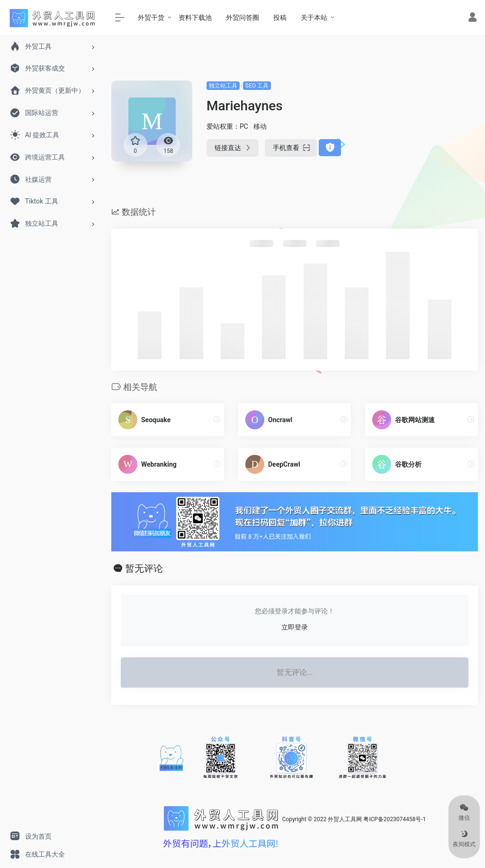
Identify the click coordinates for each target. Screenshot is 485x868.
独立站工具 (223, 86)
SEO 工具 (257, 86)
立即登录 (295, 627)
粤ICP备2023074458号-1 (395, 819)
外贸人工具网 (345, 819)
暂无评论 (144, 568)
